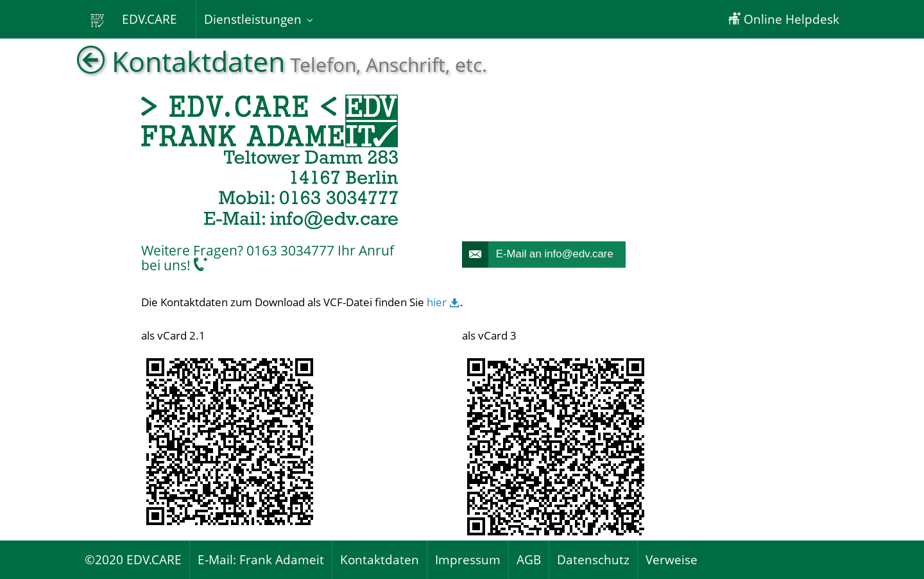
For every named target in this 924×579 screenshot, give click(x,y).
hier (443, 302)
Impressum (468, 559)
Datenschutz (593, 559)
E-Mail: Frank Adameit (261, 559)
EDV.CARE (136, 20)
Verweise (672, 559)
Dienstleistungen (253, 19)
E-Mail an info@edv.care (538, 255)
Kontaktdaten (380, 559)
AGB (529, 559)
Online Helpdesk (784, 19)
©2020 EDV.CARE (133, 559)
